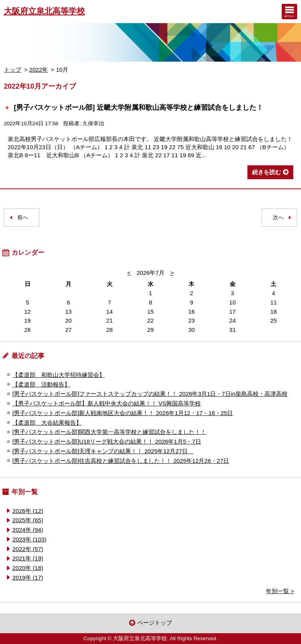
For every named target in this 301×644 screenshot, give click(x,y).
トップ (13, 70)
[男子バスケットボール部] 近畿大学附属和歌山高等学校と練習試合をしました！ (139, 107)
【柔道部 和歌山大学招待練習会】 (59, 375)
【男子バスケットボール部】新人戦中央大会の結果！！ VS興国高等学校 (107, 403)
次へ (278, 218)
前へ (23, 218)
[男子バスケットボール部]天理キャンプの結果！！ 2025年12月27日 (103, 451)
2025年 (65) (28, 520)
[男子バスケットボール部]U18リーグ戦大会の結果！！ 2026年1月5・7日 (107, 441)
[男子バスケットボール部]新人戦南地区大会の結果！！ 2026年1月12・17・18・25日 (123, 413)
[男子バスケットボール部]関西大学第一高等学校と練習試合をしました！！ (109, 432)
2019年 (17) (28, 578)
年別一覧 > (280, 591)
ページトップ (155, 623)
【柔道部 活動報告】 (41, 384)
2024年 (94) (28, 530)
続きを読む (267, 172)
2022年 (39, 70)
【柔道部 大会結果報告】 (47, 423)
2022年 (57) (28, 549)
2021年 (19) (28, 558)
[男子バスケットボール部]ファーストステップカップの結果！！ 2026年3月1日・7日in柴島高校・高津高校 (150, 394)
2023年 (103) (29, 539)
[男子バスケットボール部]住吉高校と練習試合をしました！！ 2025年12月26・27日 (121, 461)
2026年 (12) (28, 511)
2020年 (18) (28, 568)
